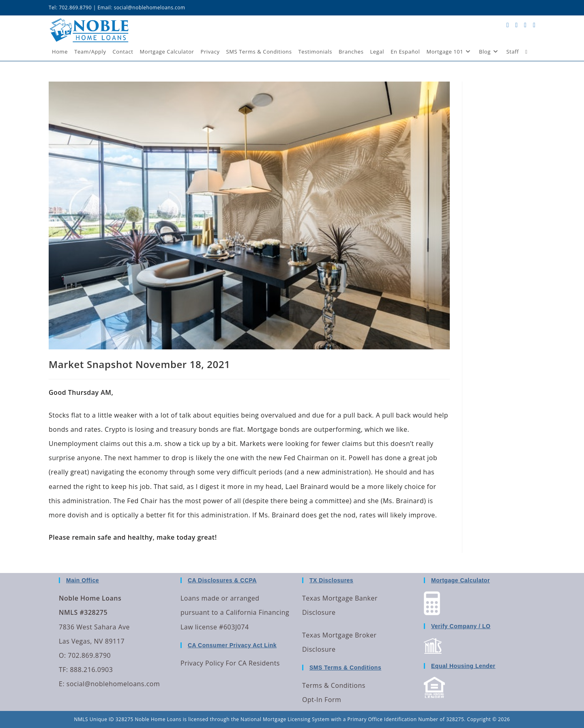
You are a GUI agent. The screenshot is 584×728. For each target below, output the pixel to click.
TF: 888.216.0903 (86, 670)
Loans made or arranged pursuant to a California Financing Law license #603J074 (235, 612)
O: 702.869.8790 (85, 655)
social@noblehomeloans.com (150, 8)
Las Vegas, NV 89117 (92, 641)
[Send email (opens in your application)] (534, 25)
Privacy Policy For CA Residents (230, 663)
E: (62, 684)
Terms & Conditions (334, 685)
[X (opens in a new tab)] (508, 25)
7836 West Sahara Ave (94, 627)
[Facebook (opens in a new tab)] (516, 25)
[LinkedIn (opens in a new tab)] (525, 25)
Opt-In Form (322, 700)
